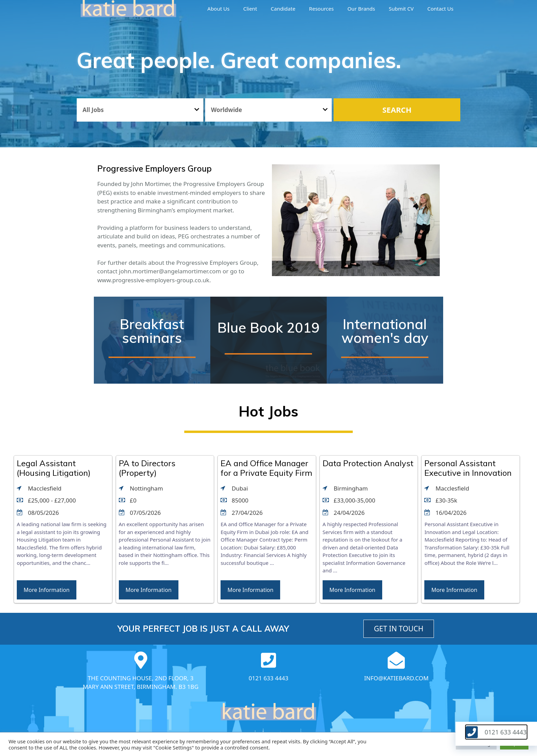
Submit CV (401, 9)
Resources (321, 9)
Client (250, 9)
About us (219, 9)
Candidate (283, 9)
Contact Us (440, 9)
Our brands (361, 9)
